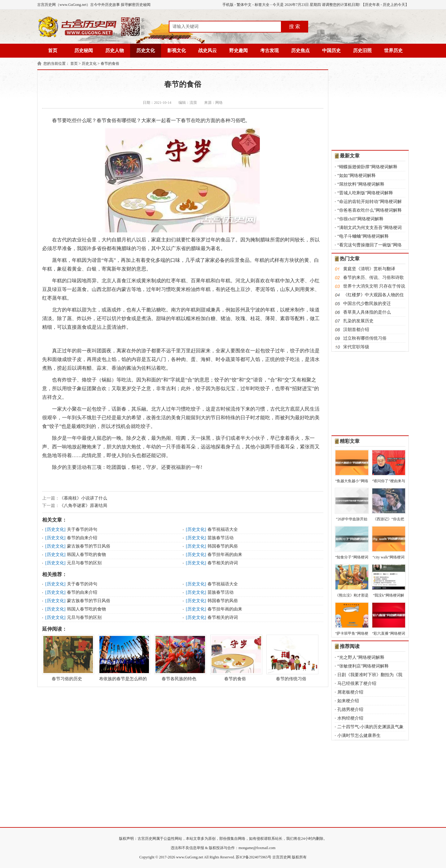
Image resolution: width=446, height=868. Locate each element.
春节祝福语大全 (223, 529)
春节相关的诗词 (223, 563)
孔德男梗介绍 (350, 709)
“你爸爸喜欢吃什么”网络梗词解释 (369, 210)
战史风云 (208, 51)
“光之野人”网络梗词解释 (361, 657)
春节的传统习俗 (291, 658)
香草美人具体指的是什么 (367, 312)
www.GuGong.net (190, 857)
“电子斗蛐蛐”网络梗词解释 (363, 236)
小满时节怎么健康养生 (359, 736)
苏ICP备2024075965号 (254, 857)
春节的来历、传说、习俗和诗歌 (374, 278)
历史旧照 (362, 51)
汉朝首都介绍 (356, 330)
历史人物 (115, 51)
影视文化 (177, 51)
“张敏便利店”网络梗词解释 (363, 666)
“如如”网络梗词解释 (356, 176)
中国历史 (331, 51)
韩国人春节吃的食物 (86, 555)
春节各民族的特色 (179, 658)
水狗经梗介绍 (350, 718)
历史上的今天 (394, 5)
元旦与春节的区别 (84, 563)
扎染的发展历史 (358, 321)
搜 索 (295, 26)
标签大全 (262, 5)
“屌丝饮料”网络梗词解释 (361, 184)
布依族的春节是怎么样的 (123, 658)
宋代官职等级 (356, 347)
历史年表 (372, 5)
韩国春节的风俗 (223, 546)
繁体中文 (244, 5)
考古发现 (269, 51)
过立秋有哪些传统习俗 (365, 338)
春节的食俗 (110, 64)
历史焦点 (300, 51)
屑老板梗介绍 (350, 692)
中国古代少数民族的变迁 (367, 304)
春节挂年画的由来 (225, 555)
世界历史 (393, 51)
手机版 (228, 5)
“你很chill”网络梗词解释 (360, 219)
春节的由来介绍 (82, 538)
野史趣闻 (238, 51)
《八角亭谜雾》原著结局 (83, 506)
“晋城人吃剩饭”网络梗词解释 (365, 193)
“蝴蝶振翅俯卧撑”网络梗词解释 (367, 167)
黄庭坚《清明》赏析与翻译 (369, 269)
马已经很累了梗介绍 (357, 683)
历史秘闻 (84, 51)
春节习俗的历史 (67, 658)
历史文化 (146, 51)
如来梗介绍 (348, 701)
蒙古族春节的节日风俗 (89, 546)
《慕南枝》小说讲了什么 (83, 498)
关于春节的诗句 (82, 529)
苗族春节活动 (221, 538)
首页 (53, 51)
